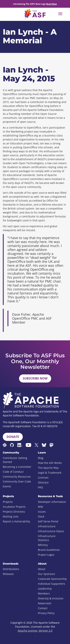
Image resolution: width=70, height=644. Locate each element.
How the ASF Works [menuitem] (50, 463)
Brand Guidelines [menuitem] (49, 550)
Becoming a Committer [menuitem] (17, 467)
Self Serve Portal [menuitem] (48, 521)
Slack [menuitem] (41, 516)
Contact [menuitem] (43, 608)
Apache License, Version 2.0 (35, 631)
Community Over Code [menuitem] (17, 481)
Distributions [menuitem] (11, 569)
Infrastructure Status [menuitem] (51, 531)
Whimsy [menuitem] (43, 545)
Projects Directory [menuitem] (14, 512)
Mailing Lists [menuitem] (11, 516)
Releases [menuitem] (8, 574)
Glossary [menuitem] (43, 482)
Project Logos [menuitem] (46, 555)
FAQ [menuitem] (40, 487)
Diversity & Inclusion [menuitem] (51, 598)
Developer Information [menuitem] (52, 502)
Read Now (52, 4)
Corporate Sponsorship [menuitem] (52, 579)
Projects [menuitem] (8, 502)
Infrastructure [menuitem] (47, 526)
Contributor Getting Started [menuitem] (15, 460)
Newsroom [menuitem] (45, 603)
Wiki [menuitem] (41, 507)
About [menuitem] (42, 569)
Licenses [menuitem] (43, 477)
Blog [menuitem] (41, 458)
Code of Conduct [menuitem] (13, 472)
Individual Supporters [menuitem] (52, 584)
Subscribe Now (35, 378)
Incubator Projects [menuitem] (14, 507)
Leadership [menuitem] (45, 589)
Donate (13, 437)
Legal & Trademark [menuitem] (50, 473)
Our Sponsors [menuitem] (46, 574)
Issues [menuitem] (42, 512)
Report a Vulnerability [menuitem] (16, 521)
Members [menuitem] (44, 593)
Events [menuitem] (7, 486)
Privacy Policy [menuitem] (46, 613)
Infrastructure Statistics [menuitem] (47, 538)
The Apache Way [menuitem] (48, 468)
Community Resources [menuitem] (17, 477)
